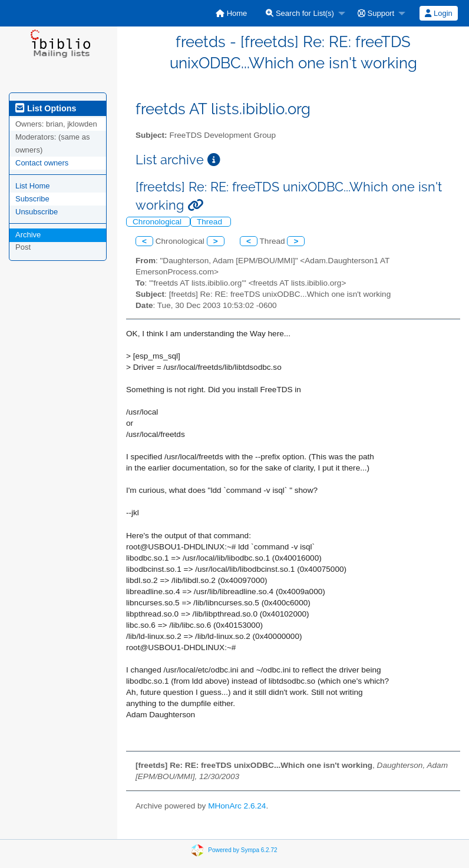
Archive (28, 235)
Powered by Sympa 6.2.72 (242, 850)
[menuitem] (231, 13)
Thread (211, 222)
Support (376, 13)
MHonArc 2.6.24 (237, 806)
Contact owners (42, 163)
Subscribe (32, 199)
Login (438, 13)
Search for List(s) (300, 13)
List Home (33, 186)
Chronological (158, 222)
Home (231, 13)
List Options (46, 108)
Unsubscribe (37, 212)
